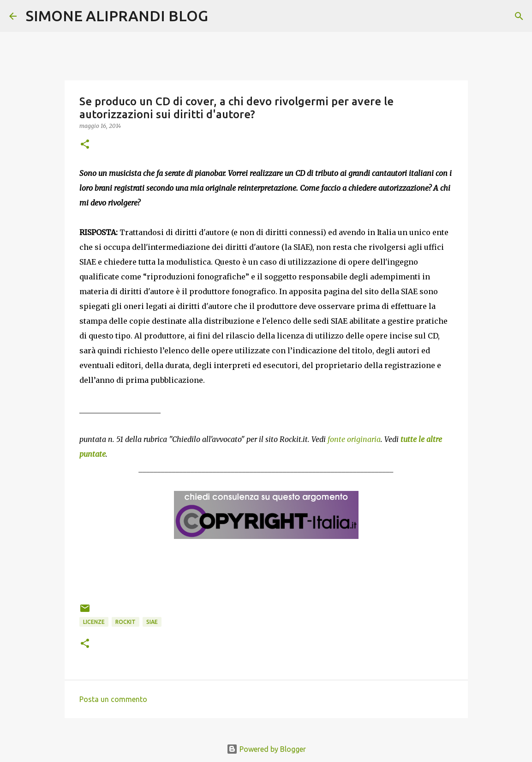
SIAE (152, 622)
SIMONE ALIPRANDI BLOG (117, 16)
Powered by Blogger (266, 749)
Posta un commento (113, 699)
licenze (94, 622)
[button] (85, 145)
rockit (126, 622)
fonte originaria (354, 439)
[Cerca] (221, 16)
